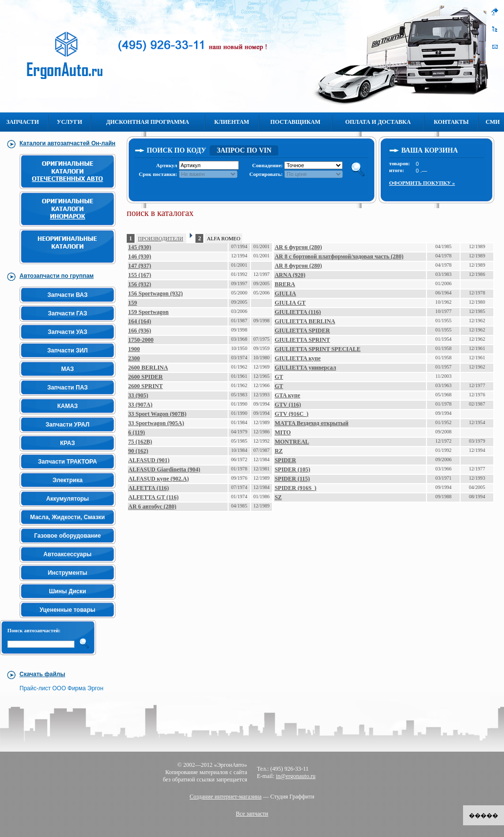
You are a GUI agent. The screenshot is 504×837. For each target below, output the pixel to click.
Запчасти (23, 122)
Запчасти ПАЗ (68, 388)
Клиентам (232, 122)
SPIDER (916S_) (295, 488)
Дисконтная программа (148, 122)
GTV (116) (288, 405)
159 (133, 303)
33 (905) (138, 395)
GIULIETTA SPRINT (302, 340)
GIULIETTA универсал (305, 368)
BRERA (285, 284)
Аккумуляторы (68, 499)
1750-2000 (141, 340)
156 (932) (140, 284)
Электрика (68, 480)
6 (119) (136, 432)
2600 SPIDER (145, 377)
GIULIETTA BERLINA (305, 321)
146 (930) (140, 256)
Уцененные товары (67, 610)
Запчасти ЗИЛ (68, 350)
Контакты (451, 122)
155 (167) (140, 275)
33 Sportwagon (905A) (156, 423)
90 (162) (138, 451)
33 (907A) (140, 405)
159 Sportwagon (148, 312)
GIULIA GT (290, 303)
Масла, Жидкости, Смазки (68, 517)
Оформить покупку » (422, 183)
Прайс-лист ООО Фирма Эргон (61, 688)
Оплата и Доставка (378, 122)
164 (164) (140, 321)
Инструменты (68, 573)
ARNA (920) (290, 275)
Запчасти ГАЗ (68, 313)
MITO (282, 432)
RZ (279, 451)
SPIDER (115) (292, 479)
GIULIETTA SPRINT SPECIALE (317, 349)
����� (484, 816)
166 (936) (140, 331)
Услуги (70, 122)
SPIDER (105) (292, 469)
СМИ (493, 122)
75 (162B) (140, 442)
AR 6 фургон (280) (298, 247)
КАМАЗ (67, 406)
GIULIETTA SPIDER (302, 331)
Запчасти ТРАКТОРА (68, 462)
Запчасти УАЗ (68, 332)
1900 (134, 349)
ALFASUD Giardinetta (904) (164, 469)
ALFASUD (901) (149, 460)
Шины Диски (67, 591)
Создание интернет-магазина (226, 797)
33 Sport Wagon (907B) (157, 414)
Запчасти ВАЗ (68, 295)
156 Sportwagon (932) (155, 293)
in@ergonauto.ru (296, 776)
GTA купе (287, 395)
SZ (278, 497)
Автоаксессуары (68, 554)
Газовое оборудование (68, 536)
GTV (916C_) (291, 414)
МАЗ (67, 369)
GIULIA (285, 293)
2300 (134, 358)
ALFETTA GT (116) (154, 497)
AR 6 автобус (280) (152, 506)
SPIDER (285, 460)
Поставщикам (296, 122)
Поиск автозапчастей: (34, 630)
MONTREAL (292, 442)
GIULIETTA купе (297, 358)
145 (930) (140, 247)
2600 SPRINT (145, 386)
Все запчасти (252, 814)
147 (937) (140, 266)
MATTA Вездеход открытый (311, 423)
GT (279, 377)
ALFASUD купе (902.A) (158, 479)
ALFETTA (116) (148, 488)
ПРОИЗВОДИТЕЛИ (161, 238)
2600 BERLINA (148, 368)
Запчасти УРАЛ (68, 425)
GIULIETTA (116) (298, 312)
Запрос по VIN (244, 150)
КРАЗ (67, 443)
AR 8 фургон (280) (298, 266)
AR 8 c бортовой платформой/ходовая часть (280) (339, 256)
